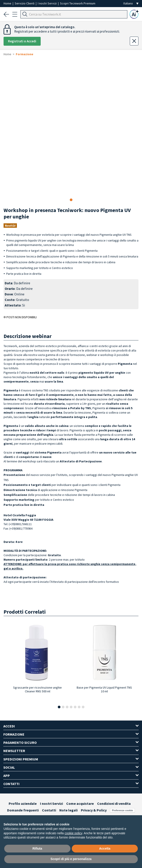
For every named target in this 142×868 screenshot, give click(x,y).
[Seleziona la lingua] (131, 3)
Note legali (68, 810)
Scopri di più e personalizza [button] (71, 859)
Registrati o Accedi (22, 41)
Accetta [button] (105, 848)
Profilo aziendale (23, 803)
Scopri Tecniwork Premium (78, 3)
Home (8, 3)
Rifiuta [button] (37, 848)
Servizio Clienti (25, 3)
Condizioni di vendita (114, 803)
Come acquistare (80, 803)
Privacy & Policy (94, 810)
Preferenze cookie (122, 810)
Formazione (25, 54)
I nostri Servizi (48, 3)
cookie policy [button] (73, 833)
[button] (59, 707)
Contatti (49, 810)
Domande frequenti (23, 810)
